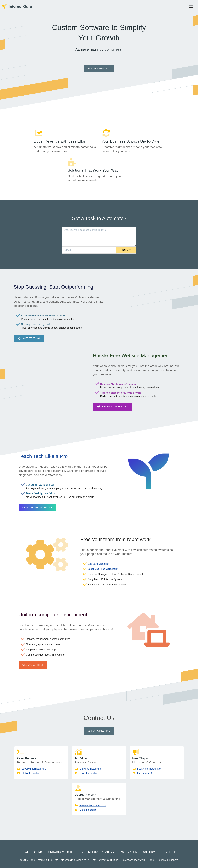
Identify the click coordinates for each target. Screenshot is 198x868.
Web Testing (29, 334)
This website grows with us (74, 855)
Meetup (171, 847)
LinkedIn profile (30, 769)
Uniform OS (151, 847)
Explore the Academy (37, 502)
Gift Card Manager (98, 559)
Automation (129, 847)
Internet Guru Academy (98, 847)
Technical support (168, 855)
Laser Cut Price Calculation (103, 564)
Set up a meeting (99, 68)
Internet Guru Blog (108, 855)
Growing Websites (112, 402)
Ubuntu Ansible (33, 660)
